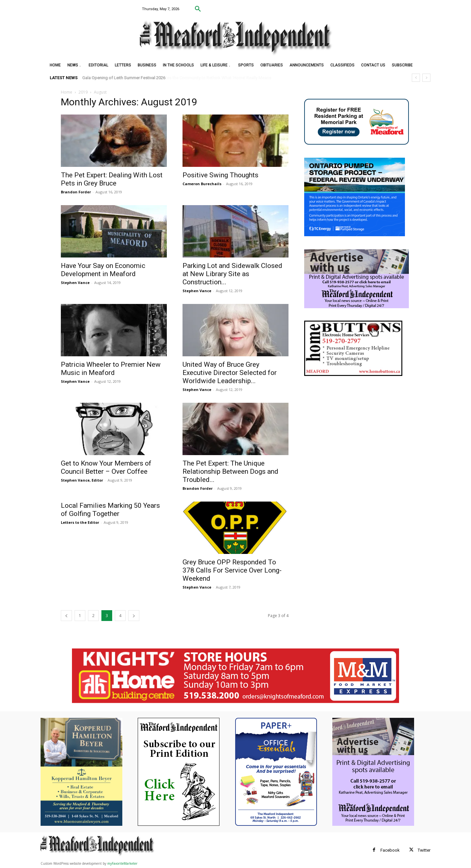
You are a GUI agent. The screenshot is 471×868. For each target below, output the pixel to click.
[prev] (416, 78)
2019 (83, 92)
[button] (198, 9)
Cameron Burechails (202, 184)
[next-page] (134, 616)
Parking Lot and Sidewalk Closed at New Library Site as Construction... (232, 274)
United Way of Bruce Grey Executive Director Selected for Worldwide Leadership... (230, 373)
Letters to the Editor (80, 522)
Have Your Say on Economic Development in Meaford (103, 270)
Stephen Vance (75, 283)
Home (67, 92)
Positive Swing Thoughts (220, 175)
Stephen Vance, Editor (82, 480)
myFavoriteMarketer (122, 863)
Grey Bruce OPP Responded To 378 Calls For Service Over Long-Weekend (232, 570)
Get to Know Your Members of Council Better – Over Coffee (106, 467)
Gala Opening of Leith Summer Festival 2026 (124, 78)
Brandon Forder (76, 192)
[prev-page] (66, 616)
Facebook (390, 850)
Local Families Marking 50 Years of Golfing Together (110, 510)
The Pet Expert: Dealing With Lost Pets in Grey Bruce (112, 179)
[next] (426, 78)
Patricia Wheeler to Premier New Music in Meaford (111, 369)
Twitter (424, 850)
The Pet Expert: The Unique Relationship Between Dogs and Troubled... (230, 471)
